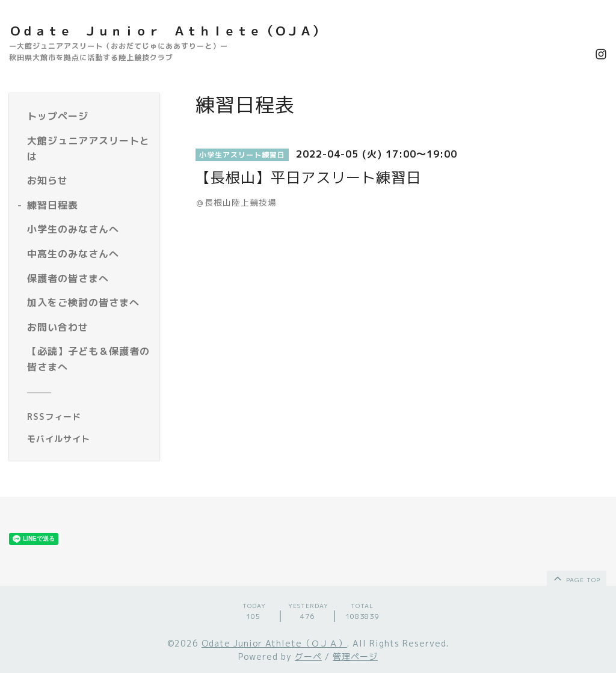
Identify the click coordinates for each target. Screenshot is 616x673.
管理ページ (355, 656)
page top (576, 578)
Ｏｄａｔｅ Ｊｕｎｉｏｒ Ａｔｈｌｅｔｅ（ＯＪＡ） (167, 31)
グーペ (308, 656)
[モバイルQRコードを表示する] (89, 439)
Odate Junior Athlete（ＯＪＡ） (274, 643)
